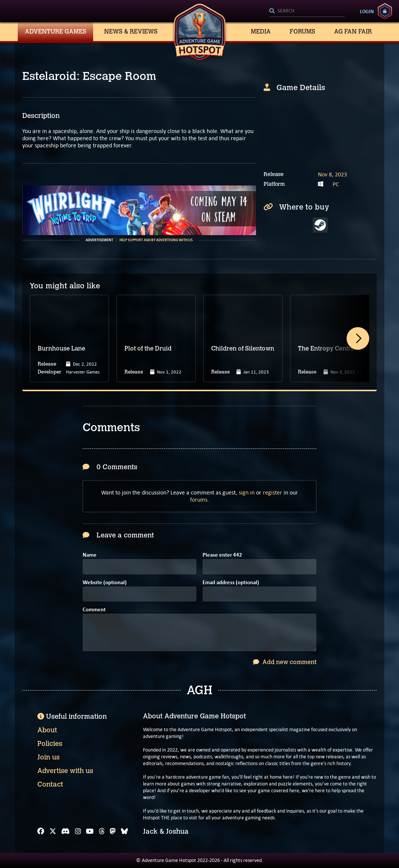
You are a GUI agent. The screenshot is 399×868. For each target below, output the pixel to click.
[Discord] (65, 831)
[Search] (307, 11)
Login (367, 11)
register (272, 492)
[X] (53, 831)
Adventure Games (56, 31)
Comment (94, 610)
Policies (50, 744)
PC (336, 184)
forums (199, 500)
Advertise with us (65, 771)
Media (261, 31)
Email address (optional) (231, 583)
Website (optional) (105, 583)
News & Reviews (131, 31)
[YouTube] (90, 831)
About (47, 730)
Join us (48, 757)
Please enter (222, 555)
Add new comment (285, 662)
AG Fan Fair (353, 31)
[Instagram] (78, 831)
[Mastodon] (113, 831)
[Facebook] (41, 831)
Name (90, 555)
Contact (50, 784)
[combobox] (307, 11)
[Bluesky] (124, 831)
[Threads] (102, 831)
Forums (302, 31)
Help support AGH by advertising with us (156, 240)
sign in (247, 492)
